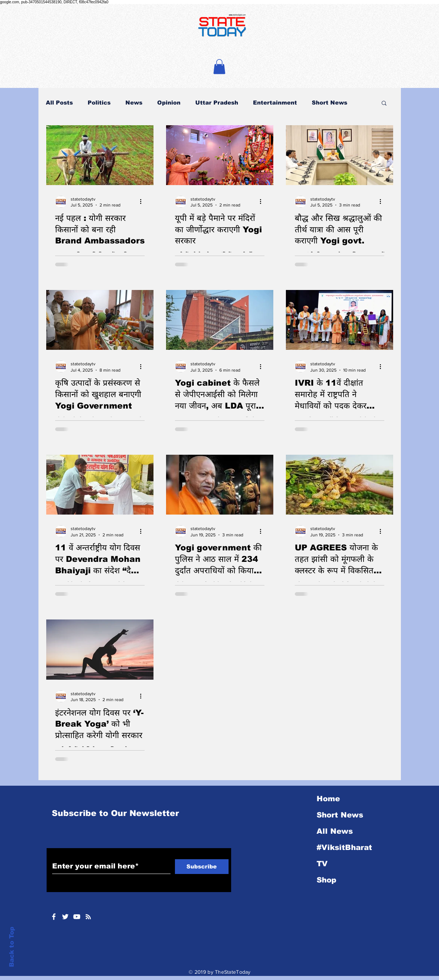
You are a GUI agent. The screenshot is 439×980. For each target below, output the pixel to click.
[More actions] (143, 202)
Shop (326, 880)
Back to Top (12, 947)
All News (335, 831)
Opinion (169, 103)
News (134, 103)
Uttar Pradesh (217, 103)
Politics (99, 103)
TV (322, 864)
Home (328, 799)
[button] (219, 67)
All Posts (59, 103)
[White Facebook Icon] (54, 917)
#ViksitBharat (344, 847)
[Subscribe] (202, 867)
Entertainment (275, 103)
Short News (330, 103)
